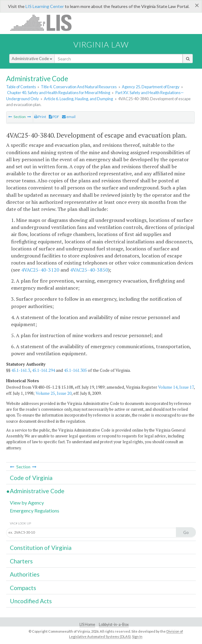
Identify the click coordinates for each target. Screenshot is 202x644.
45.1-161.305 (75, 370)
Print (40, 117)
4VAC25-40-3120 (40, 270)
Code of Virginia (31, 478)
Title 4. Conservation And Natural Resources (79, 87)
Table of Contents (21, 87)
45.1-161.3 (21, 370)
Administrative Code (32, 59)
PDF (54, 117)
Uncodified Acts (31, 601)
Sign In (137, 636)
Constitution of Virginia (41, 548)
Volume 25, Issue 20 (54, 393)
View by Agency (27, 503)
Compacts (23, 588)
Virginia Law (101, 44)
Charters (21, 561)
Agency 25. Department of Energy (151, 87)
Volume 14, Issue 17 (176, 387)
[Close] (197, 5)
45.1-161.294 (43, 370)
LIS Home (87, 625)
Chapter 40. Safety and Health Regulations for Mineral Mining (59, 93)
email (69, 117)
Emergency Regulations (35, 511)
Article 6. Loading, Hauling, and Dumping (78, 99)
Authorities (25, 574)
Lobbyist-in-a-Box (114, 625)
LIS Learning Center (45, 6)
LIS (44, 23)
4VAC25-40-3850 (89, 270)
